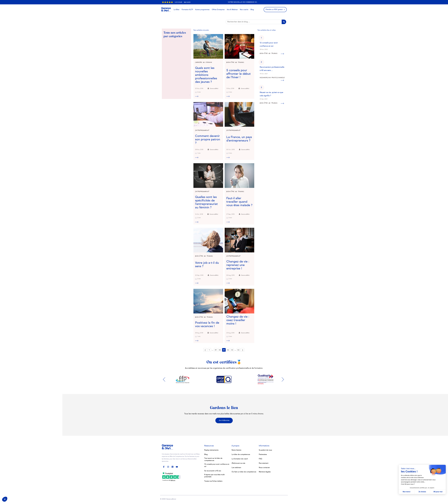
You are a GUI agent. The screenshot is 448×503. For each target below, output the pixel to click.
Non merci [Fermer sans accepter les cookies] (406, 492)
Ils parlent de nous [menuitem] (265, 450)
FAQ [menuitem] (260, 459)
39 (216, 350)
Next (283, 379)
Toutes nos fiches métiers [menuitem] (214, 481)
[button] (5, 499)
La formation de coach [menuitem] (240, 459)
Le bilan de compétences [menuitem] (241, 454)
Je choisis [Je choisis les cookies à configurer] (422, 492)
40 (220, 350)
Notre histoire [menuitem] (236, 450)
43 (232, 350)
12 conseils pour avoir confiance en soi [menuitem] (216, 465)
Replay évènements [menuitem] (211, 450)
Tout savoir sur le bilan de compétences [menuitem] (213, 459)
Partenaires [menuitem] (263, 454)
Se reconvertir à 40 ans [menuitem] (213, 471)
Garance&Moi (213, 88)
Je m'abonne (224, 420)
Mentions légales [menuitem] (265, 472)
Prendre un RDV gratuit (274, 10)
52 (238, 350)
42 (228, 350)
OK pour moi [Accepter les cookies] (438, 492)
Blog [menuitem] (206, 454)
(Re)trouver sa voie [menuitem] (238, 463)
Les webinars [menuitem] (236, 468)
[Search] (254, 22)
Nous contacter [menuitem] (264, 468)
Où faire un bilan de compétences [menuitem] (244, 472)
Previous (165, 379)
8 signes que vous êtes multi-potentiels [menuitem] (215, 476)
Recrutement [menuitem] (264, 463)
